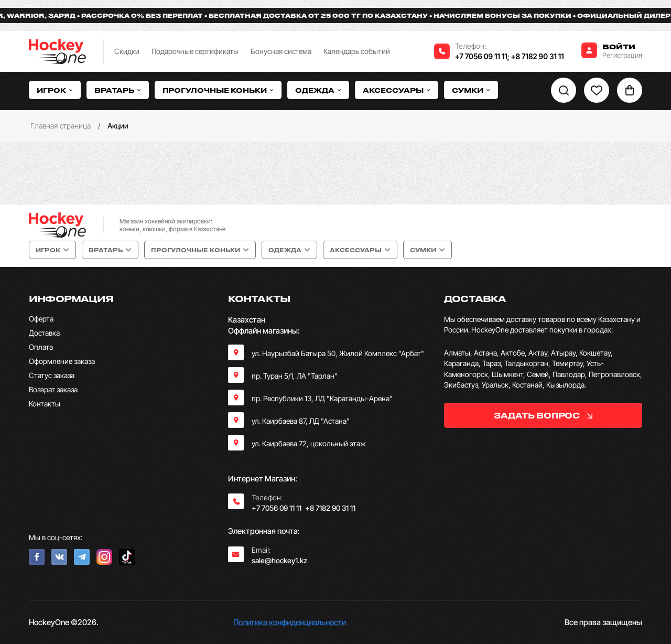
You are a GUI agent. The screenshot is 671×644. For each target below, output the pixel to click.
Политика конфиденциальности (290, 622)
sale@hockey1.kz (279, 560)
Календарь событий (357, 51)
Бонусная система (281, 51)
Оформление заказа (62, 361)
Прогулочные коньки (218, 90)
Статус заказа (52, 375)
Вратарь (118, 90)
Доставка (44, 333)
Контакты (45, 404)
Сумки (471, 90)
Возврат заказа (53, 389)
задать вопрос (543, 415)
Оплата (41, 347)
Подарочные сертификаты (195, 51)
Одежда (318, 90)
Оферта (41, 319)
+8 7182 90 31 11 (538, 56)
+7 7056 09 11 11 (481, 56)
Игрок (55, 90)
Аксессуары (397, 90)
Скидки (127, 51)
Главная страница (61, 126)
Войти (619, 46)
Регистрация (622, 55)
